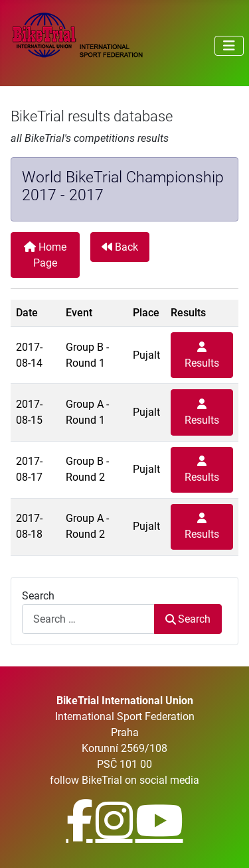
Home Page (45, 255)
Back (120, 247)
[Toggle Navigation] (229, 46)
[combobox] (88, 619)
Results (202, 355)
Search (38, 596)
